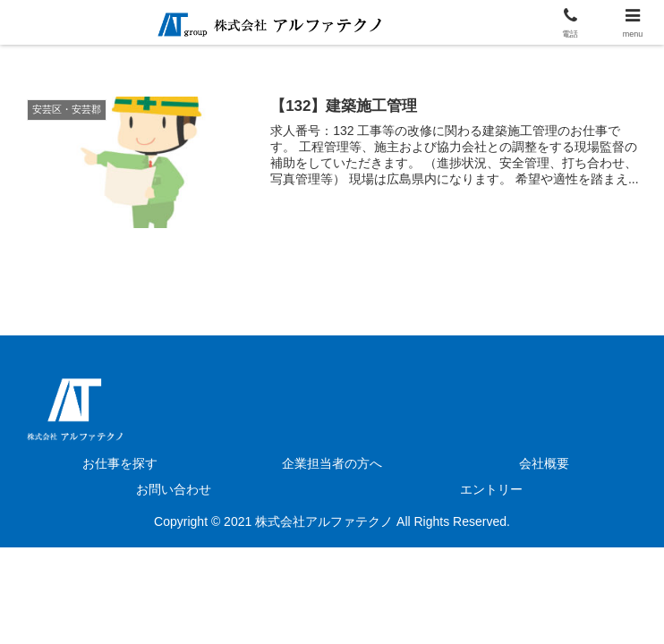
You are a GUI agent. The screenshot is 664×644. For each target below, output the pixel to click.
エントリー (491, 489)
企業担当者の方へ (332, 463)
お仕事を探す (120, 463)
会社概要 (544, 463)
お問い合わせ (174, 489)
